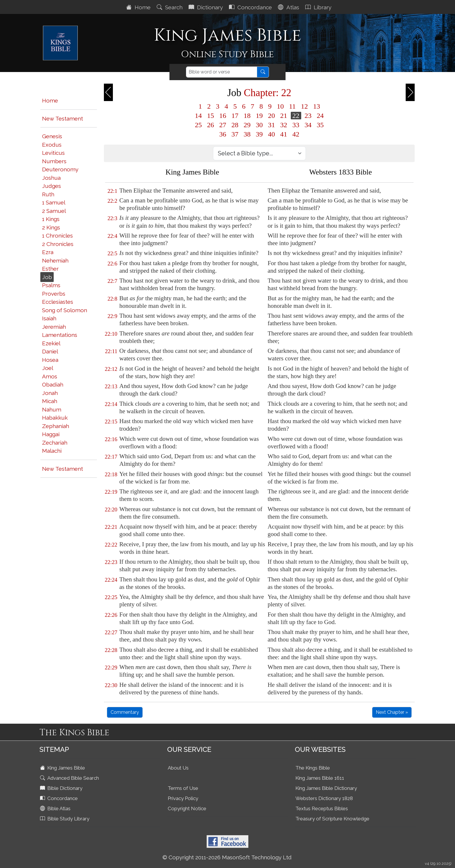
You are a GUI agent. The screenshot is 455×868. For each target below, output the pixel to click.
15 (211, 116)
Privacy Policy (183, 798)
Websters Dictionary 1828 (324, 798)
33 (296, 125)
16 (223, 116)
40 (272, 134)
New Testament (63, 118)
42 (296, 134)
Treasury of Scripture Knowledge (332, 819)
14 (198, 116)
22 (296, 116)
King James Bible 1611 (320, 778)
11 (292, 106)
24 (320, 116)
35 (320, 125)
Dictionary (206, 7)
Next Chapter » (392, 712)
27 (223, 125)
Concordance (251, 7)
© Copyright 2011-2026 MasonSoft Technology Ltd (227, 857)
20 (272, 116)
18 (247, 116)
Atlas (289, 7)
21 (284, 116)
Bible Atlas (56, 808)
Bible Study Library (65, 819)
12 (304, 106)
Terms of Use (183, 788)
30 (259, 125)
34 (308, 125)
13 (317, 106)
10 (280, 106)
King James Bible (63, 768)
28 (235, 125)
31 (272, 125)
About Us (178, 768)
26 (211, 125)
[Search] (222, 72)
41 (284, 134)
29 (247, 125)
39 (259, 134)
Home (139, 7)
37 (235, 134)
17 (235, 116)
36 (223, 134)
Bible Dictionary (62, 788)
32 (284, 125)
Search (170, 7)
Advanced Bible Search (70, 778)
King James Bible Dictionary (326, 788)
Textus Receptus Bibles (322, 808)
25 (198, 125)
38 (247, 134)
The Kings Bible (313, 768)
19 (259, 116)
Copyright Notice (187, 808)
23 (308, 116)
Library (319, 7)
